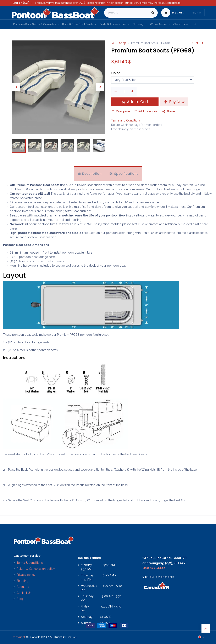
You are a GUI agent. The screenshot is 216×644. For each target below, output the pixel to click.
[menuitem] (36, 24)
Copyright (18, 637)
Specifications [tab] (124, 174)
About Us (23, 587)
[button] (16, 87)
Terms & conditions (30, 563)
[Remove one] (116, 91)
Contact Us (24, 593)
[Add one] (132, 91)
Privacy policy (26, 575)
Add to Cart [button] (135, 102)
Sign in (197, 13)
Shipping (23, 581)
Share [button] (169, 111)
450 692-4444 (154, 568)
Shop (123, 43)
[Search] (153, 13)
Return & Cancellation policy (36, 569)
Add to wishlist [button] (146, 111)
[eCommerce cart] (172, 13)
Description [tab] (90, 174)
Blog (20, 599)
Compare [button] (121, 111)
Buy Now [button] (174, 102)
